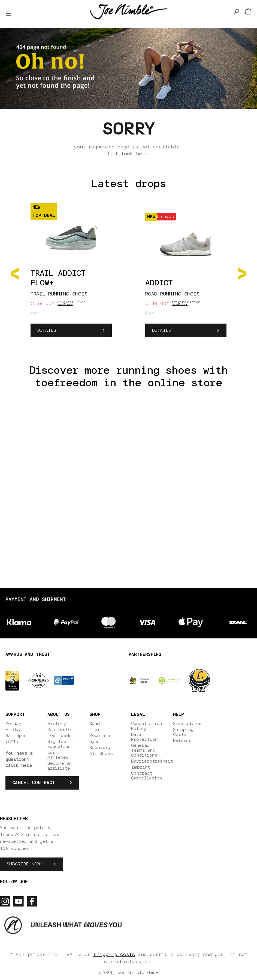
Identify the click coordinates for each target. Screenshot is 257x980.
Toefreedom (61, 736)
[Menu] (9, 14)
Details (47, 330)
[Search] (236, 11)
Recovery (100, 748)
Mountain (100, 736)
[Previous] (15, 273)
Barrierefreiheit (152, 761)
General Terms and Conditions (144, 750)
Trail (96, 730)
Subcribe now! (25, 864)
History (57, 724)
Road (95, 724)
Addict (159, 283)
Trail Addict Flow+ (58, 278)
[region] (128, 273)
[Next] (242, 273)
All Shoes (101, 754)
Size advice (187, 724)
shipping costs (114, 955)
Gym (94, 742)
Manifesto (59, 730)
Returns (182, 740)
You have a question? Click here (19, 759)
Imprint (141, 767)
